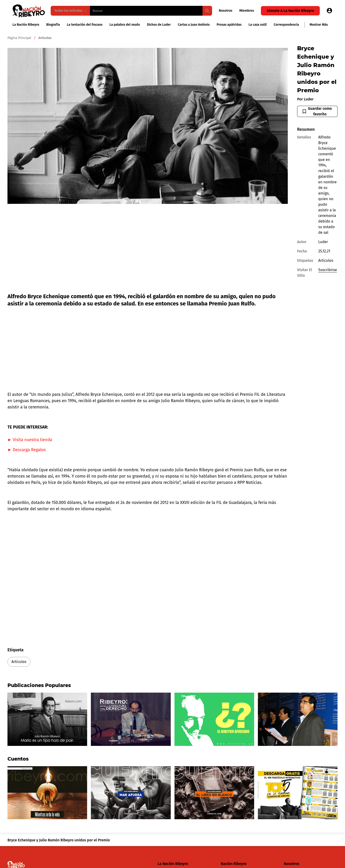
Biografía (53, 25)
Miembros (247, 11)
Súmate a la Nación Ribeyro (290, 11)
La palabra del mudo (125, 25)
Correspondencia (286, 25)
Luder (309, 99)
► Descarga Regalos (27, 450)
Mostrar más (319, 25)
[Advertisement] (148, 250)
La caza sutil (258, 25)
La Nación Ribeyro (26, 25)
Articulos (19, 662)
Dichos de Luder (159, 25)
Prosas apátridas (229, 25)
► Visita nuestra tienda (30, 440)
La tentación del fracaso (85, 25)
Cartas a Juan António (194, 25)
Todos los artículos (71, 11)
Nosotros (226, 11)
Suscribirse (328, 270)
